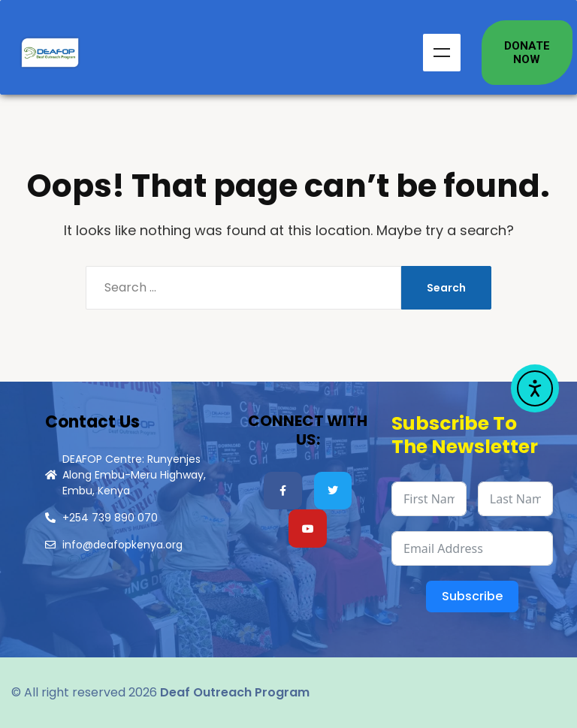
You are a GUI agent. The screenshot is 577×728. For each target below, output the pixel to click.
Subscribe (472, 596)
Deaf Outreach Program (235, 692)
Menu (442, 53)
